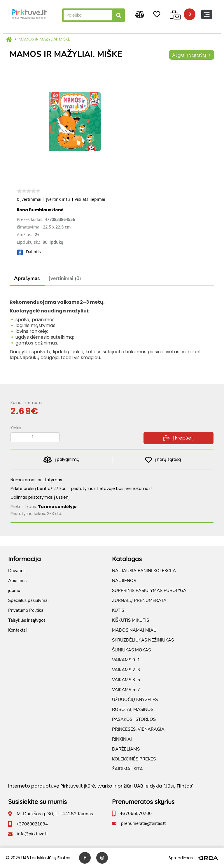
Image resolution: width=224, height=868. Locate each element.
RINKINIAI (122, 739)
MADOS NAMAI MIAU (134, 630)
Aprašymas (27, 279)
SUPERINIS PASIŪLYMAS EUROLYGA (149, 591)
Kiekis (16, 428)
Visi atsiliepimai (90, 199)
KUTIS (118, 610)
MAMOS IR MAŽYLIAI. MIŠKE (44, 39)
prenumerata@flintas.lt (143, 823)
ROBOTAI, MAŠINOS (133, 709)
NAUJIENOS (124, 581)
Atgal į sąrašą (192, 55)
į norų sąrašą (163, 460)
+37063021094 (32, 824)
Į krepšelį (178, 438)
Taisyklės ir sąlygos (27, 620)
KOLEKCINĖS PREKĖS (134, 759)
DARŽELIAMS (126, 749)
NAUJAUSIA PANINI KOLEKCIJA (144, 571)
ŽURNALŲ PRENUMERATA (139, 600)
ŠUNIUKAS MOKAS (131, 650)
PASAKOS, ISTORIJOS (134, 719)
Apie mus (17, 581)
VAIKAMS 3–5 (126, 680)
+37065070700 (136, 813)
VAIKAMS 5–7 (126, 690)
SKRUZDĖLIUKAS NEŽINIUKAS (143, 640)
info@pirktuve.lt (33, 834)
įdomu (14, 591)
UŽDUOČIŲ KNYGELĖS (135, 700)
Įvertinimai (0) (65, 279)
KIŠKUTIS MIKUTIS (131, 620)
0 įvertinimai (29, 199)
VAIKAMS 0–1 (126, 660)
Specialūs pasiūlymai (28, 600)
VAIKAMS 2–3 (126, 670)
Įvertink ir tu (58, 199)
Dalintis (29, 252)
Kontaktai (17, 630)
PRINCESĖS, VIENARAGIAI (139, 729)
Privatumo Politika (26, 610)
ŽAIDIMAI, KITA (127, 769)
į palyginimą (61, 460)
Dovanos (17, 571)
